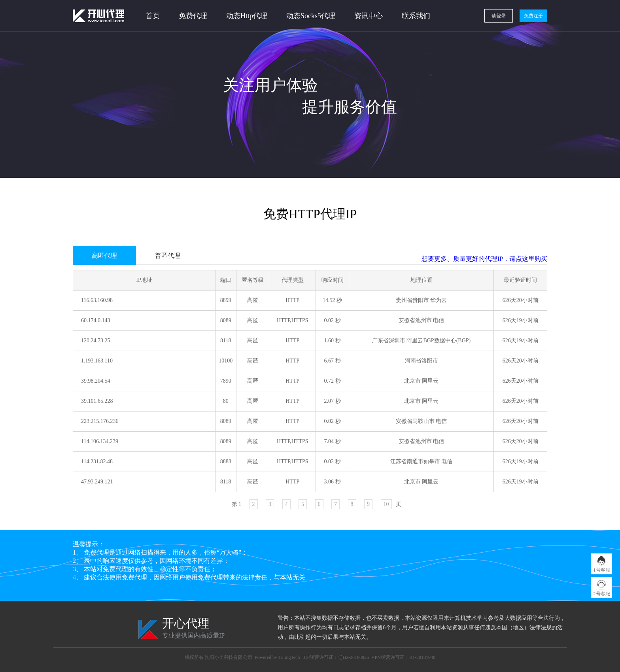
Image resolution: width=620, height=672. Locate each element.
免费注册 (533, 16)
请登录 (499, 16)
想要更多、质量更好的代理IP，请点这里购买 (484, 259)
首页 (153, 16)
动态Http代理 (247, 16)
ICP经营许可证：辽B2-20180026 (336, 657)
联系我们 (416, 16)
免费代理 (193, 16)
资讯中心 (369, 16)
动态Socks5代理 (311, 16)
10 (386, 504)
